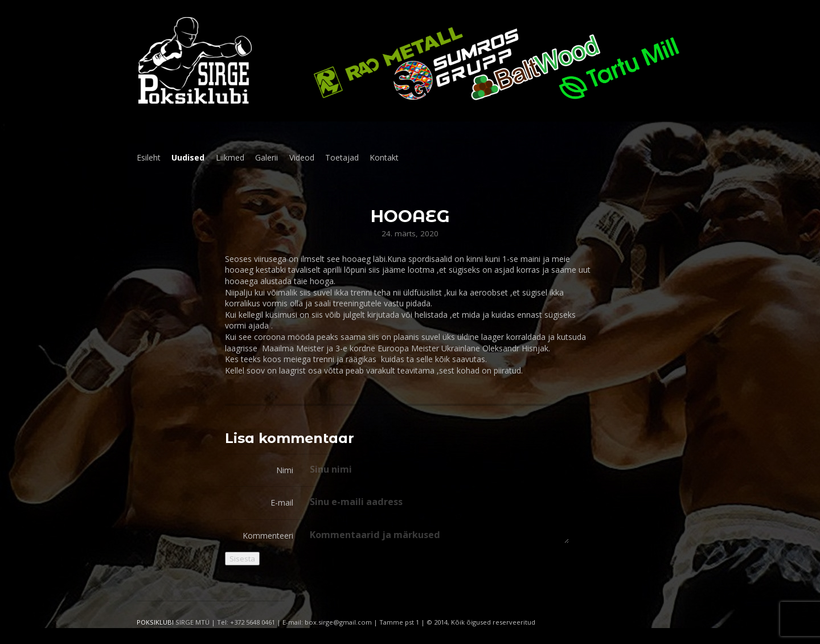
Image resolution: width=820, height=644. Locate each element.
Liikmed (230, 157)
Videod (302, 157)
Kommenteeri (268, 536)
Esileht (149, 157)
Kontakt (384, 157)
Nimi (285, 470)
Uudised (188, 157)
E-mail (282, 503)
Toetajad (342, 157)
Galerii (266, 157)
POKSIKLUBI (155, 622)
